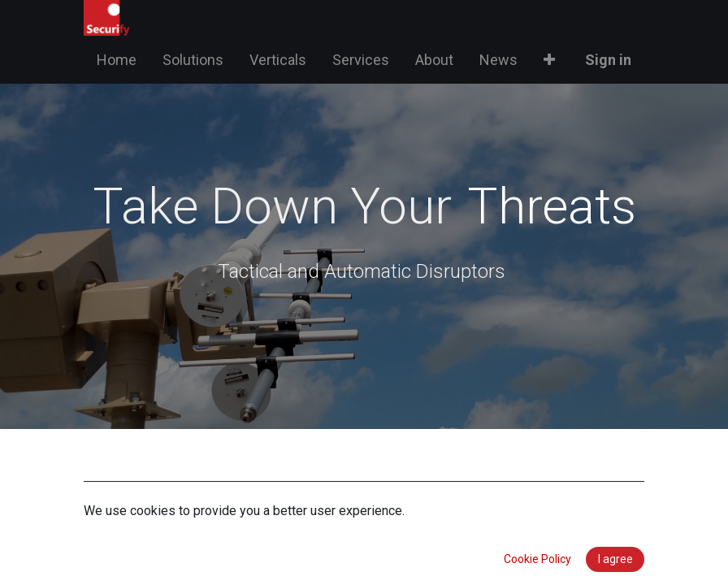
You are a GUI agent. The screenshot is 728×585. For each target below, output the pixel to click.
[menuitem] (117, 60)
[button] (549, 60)
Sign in (608, 60)
